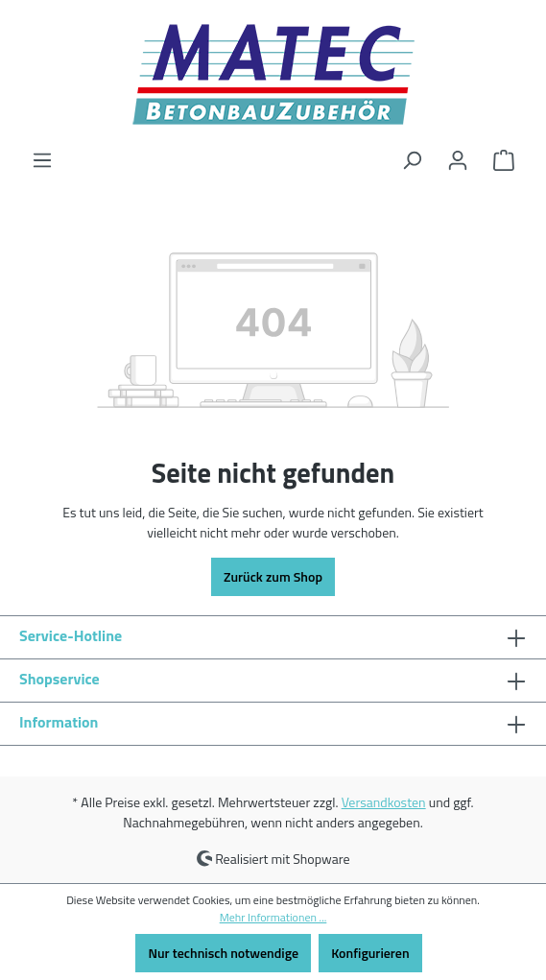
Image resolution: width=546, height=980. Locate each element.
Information (59, 722)
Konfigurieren (370, 953)
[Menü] (42, 160)
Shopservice (59, 679)
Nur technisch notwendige (223, 953)
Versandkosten (384, 802)
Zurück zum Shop (273, 576)
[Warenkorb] (504, 160)
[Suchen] (412, 160)
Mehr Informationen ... (273, 918)
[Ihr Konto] (458, 160)
